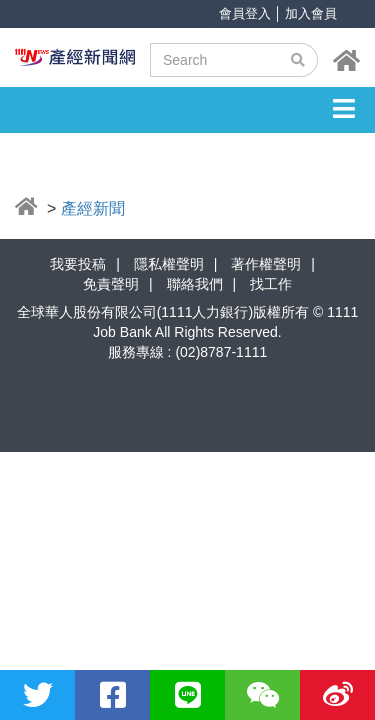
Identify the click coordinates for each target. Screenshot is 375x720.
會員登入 (245, 13)
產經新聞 (93, 208)
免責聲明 (111, 284)
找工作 (271, 284)
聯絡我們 (195, 284)
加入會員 (311, 13)
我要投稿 (78, 264)
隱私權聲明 (169, 264)
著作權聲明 (266, 264)
